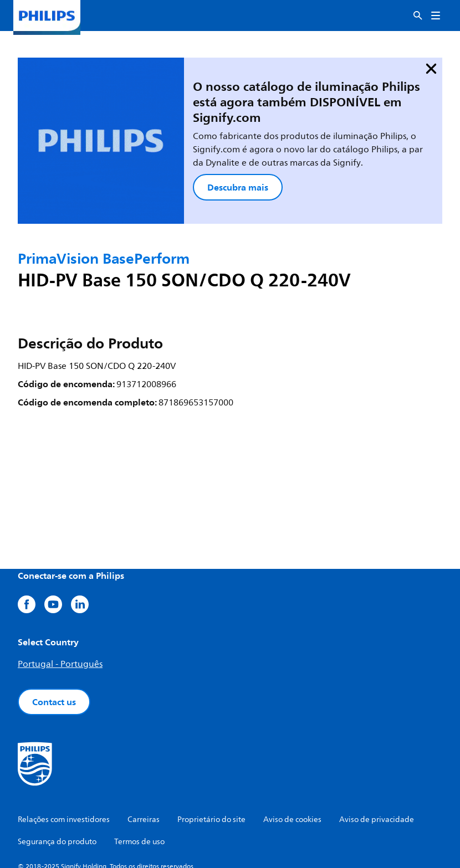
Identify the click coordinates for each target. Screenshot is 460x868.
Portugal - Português (60, 624)
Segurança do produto (57, 802)
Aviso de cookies (292, 780)
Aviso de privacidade (377, 780)
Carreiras (144, 780)
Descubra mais (198, 160)
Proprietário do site (211, 780)
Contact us (54, 662)
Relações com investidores (64, 780)
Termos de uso (139, 802)
